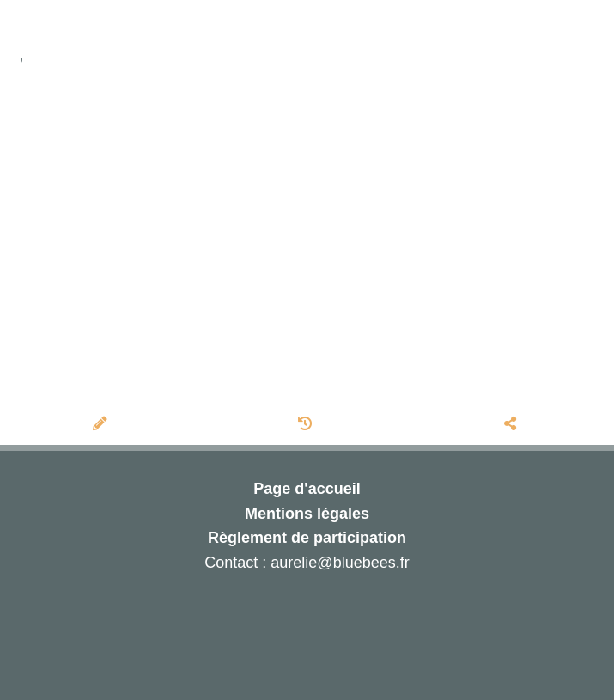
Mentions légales (307, 514)
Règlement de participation (307, 538)
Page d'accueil (307, 489)
